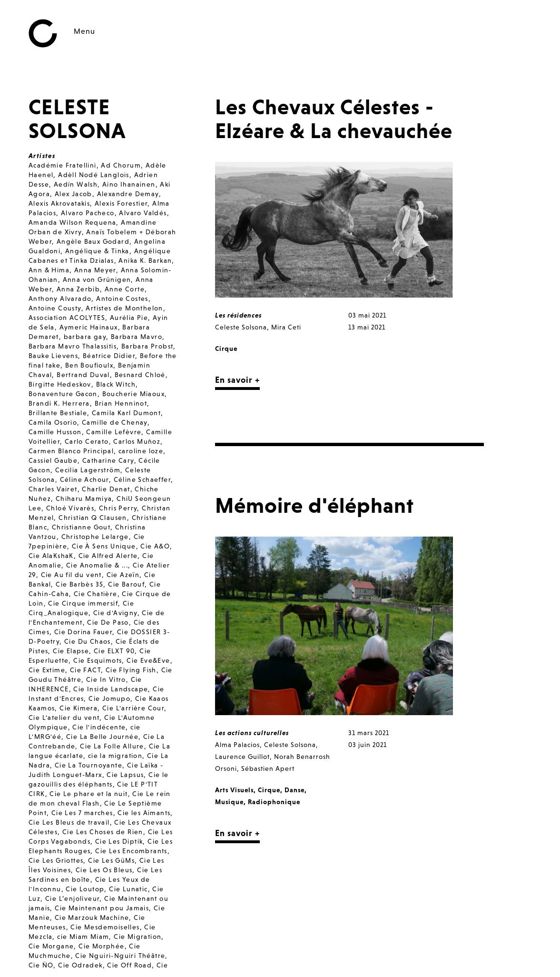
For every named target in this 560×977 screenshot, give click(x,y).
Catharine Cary (108, 460)
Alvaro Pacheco (88, 213)
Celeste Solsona (241, 327)
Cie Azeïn (123, 575)
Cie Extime (47, 670)
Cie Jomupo (109, 698)
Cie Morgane (51, 946)
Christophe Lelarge (95, 537)
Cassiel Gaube (53, 460)
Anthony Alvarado (60, 299)
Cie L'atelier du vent (64, 718)
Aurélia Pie (129, 318)
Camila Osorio (53, 422)
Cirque (226, 349)
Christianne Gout (81, 527)
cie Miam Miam (83, 937)
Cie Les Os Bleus (104, 870)
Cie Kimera (79, 708)
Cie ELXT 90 (114, 651)
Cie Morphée (101, 946)
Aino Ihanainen (129, 184)
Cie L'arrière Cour (133, 708)
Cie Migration (138, 937)
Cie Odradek (80, 965)
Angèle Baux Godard (93, 241)
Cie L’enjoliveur (72, 898)
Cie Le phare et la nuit (88, 794)
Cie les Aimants (144, 813)
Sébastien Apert (268, 768)
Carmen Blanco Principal (71, 451)
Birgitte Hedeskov (60, 384)
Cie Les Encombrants (131, 851)
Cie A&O (155, 546)
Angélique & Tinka (97, 251)
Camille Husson (55, 432)
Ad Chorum (121, 165)
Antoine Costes (122, 299)
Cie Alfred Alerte (108, 556)
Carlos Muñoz (137, 441)
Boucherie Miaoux (133, 394)
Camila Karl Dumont (126, 413)
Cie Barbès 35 (79, 584)
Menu (84, 31)
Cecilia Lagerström (88, 470)
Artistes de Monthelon (124, 308)
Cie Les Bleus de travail (69, 822)
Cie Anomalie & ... (97, 565)
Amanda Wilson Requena (72, 222)
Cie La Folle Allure (112, 746)
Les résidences (238, 315)
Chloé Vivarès (70, 508)
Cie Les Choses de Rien (103, 832)
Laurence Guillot (242, 757)
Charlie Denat (106, 489)
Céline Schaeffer (142, 479)
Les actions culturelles (252, 733)
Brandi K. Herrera (59, 403)
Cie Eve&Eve (148, 660)
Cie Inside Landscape (111, 689)
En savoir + (237, 380)
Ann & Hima (49, 270)
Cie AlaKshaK (51, 556)
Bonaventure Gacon (63, 394)
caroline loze (141, 451)
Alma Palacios (237, 745)
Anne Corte (125, 289)
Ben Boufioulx (89, 365)
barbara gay (85, 337)
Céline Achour (84, 479)
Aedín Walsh (76, 184)
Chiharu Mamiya (84, 498)
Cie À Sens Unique (104, 546)
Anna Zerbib (78, 289)
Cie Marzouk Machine (92, 917)
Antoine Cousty (55, 308)
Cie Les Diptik (119, 841)
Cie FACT (85, 670)
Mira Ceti (286, 327)
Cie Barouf (126, 584)
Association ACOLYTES (67, 318)
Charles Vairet (53, 489)
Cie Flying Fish (131, 670)
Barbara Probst (147, 346)
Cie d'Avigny (115, 613)
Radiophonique (274, 802)
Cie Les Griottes (56, 860)
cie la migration (115, 756)
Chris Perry (118, 508)
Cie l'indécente (99, 727)
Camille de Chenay (115, 422)
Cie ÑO (41, 965)
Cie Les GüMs (111, 860)
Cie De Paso (108, 622)
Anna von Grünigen (97, 279)
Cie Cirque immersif (83, 603)
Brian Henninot (121, 403)
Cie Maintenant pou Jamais (102, 908)
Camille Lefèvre (114, 432)
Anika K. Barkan (145, 260)
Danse (295, 790)
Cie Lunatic (128, 889)
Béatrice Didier (109, 356)
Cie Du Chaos (88, 641)
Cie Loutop (85, 889)
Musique (229, 802)
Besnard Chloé (140, 375)
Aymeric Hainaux (89, 327)
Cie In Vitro (106, 679)
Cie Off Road (129, 965)
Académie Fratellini (63, 165)
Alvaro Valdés (143, 213)
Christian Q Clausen (93, 518)
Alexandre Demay (128, 194)
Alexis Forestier (121, 203)
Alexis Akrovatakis (59, 203)
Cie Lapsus (125, 775)
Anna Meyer (95, 270)
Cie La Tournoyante (88, 765)
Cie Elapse (71, 651)
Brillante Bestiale (58, 413)
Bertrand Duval (83, 375)
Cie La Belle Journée (102, 737)
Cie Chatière (96, 594)
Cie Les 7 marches (82, 813)
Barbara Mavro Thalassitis (73, 346)
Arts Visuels (234, 790)
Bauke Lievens (53, 356)
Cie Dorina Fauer (83, 632)
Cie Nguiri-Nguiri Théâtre (120, 956)
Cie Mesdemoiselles (105, 927)
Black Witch (116, 384)
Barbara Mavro (137, 337)
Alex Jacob (74, 194)
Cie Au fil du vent (71, 575)
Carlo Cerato (87, 441)
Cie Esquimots (98, 660)
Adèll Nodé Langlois (94, 175)
